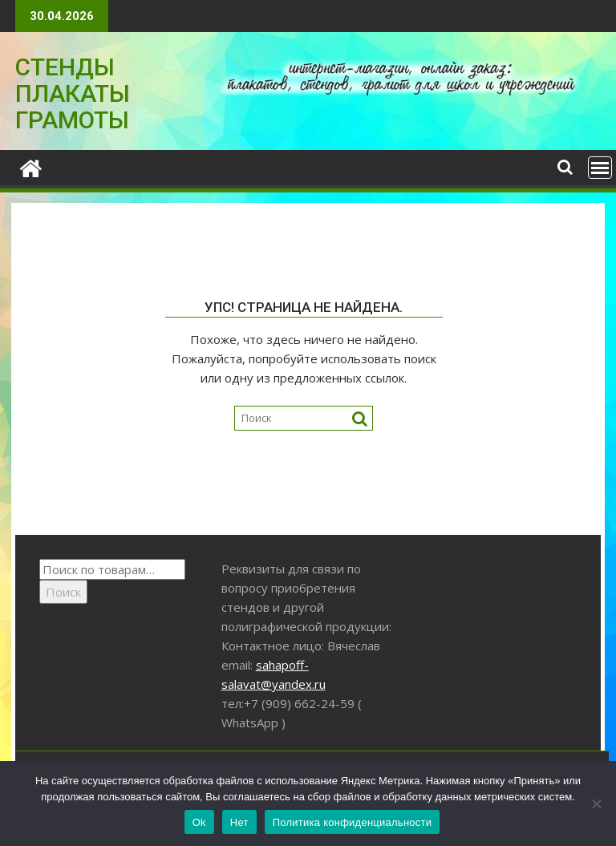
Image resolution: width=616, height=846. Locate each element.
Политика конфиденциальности (353, 822)
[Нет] (596, 803)
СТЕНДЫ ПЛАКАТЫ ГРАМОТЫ (73, 93)
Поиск (63, 592)
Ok (199, 822)
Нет (239, 822)
